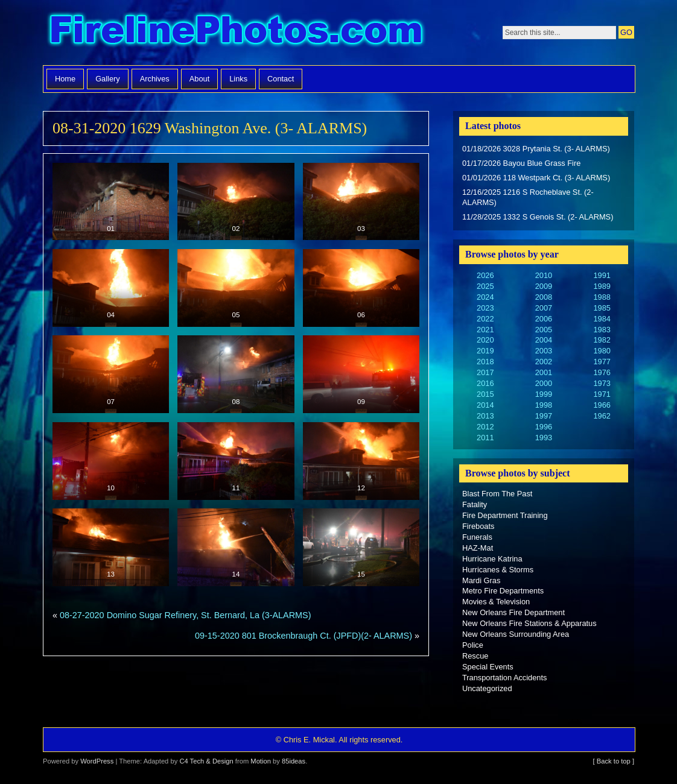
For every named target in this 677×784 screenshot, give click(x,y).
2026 (485, 275)
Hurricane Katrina (492, 559)
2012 (485, 427)
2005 (544, 330)
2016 (485, 383)
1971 (602, 394)
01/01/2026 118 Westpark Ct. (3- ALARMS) (536, 178)
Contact (281, 79)
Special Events (488, 667)
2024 (485, 297)
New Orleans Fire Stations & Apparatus (529, 623)
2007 (544, 308)
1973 (602, 383)
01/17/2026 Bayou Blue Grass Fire (521, 163)
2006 (544, 319)
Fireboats (478, 526)
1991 (602, 275)
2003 (544, 351)
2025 (485, 286)
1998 (544, 405)
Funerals (477, 537)
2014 (485, 405)
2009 (544, 286)
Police (473, 645)
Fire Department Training (505, 515)
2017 (485, 372)
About (199, 79)
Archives (155, 79)
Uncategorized (487, 688)
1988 (602, 297)
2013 (485, 416)
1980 (602, 351)
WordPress (97, 761)
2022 (485, 319)
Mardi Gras (481, 580)
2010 (544, 275)
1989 (602, 286)
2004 (544, 340)
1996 (544, 427)
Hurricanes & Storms (498, 570)
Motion (261, 761)
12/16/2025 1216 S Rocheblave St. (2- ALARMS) (528, 198)
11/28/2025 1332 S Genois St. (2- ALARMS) (538, 217)
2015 (485, 394)
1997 (544, 416)
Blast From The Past (497, 494)
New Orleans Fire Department (513, 612)
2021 (485, 330)
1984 (602, 319)
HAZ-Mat (478, 548)
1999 (544, 394)
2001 (544, 372)
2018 (485, 362)
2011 (485, 438)
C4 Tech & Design (206, 761)
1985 (602, 308)
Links (238, 79)
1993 (544, 438)
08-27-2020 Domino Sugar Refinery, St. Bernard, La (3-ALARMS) (185, 615)
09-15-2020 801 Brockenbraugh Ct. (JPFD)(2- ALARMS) (304, 636)
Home (65, 79)
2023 (485, 308)
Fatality (475, 504)
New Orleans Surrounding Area (516, 634)
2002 (544, 362)
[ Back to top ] (614, 761)
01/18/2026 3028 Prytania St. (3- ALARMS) (536, 149)
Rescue (475, 656)
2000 (544, 383)
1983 (602, 330)
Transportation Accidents (504, 678)
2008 (544, 297)
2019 (485, 351)
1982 (602, 340)
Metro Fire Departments (503, 591)
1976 (602, 372)
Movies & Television (496, 602)
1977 (602, 362)
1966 (602, 405)
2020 (485, 340)
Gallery (108, 79)
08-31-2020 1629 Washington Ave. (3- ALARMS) (210, 128)
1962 (602, 416)
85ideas (294, 761)
